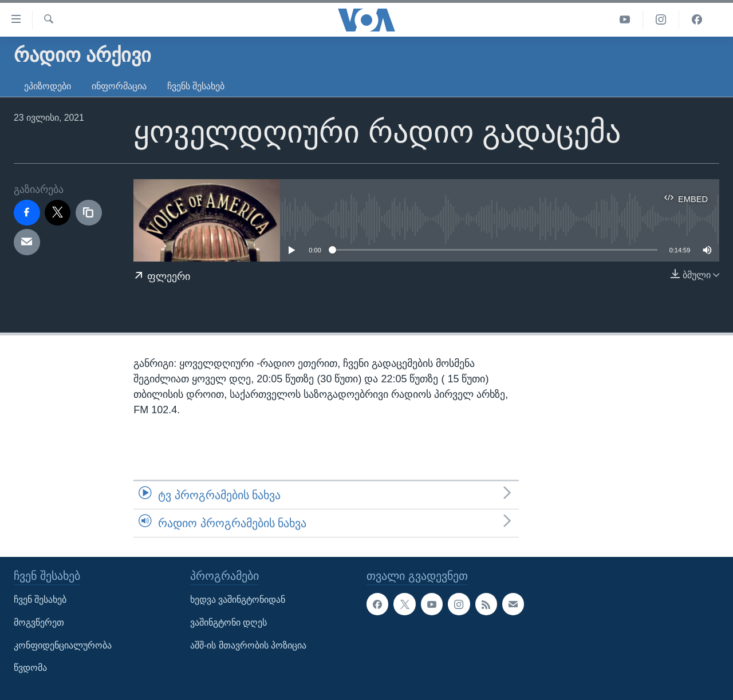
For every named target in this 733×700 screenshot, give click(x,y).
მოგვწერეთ (39, 622)
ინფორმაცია (119, 86)
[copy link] (89, 213)
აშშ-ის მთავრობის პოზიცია (248, 645)
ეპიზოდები (48, 86)
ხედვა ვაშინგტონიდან (238, 600)
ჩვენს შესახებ (196, 86)
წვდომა (30, 668)
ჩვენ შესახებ (40, 600)
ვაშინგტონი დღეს (228, 622)
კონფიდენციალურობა (63, 645)
